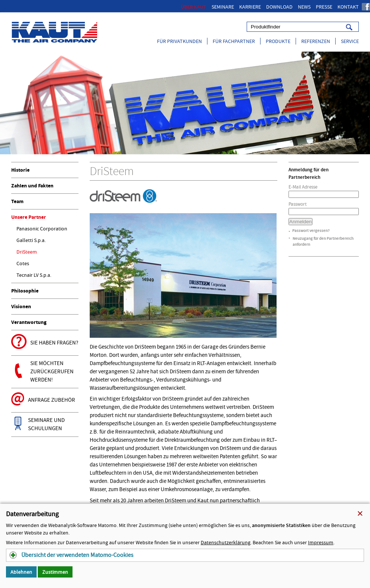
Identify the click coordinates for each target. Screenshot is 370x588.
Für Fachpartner (234, 41)
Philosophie (25, 291)
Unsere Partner (29, 217)
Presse (324, 7)
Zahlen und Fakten (32, 186)
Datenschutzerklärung (226, 542)
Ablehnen (21, 572)
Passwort (297, 204)
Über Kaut (194, 7)
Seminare (223, 7)
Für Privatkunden (179, 41)
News (304, 7)
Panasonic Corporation (42, 229)
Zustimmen (55, 572)
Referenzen (316, 41)
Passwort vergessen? (311, 231)
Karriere (250, 7)
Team (17, 201)
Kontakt (348, 7)
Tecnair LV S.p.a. (34, 275)
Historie (20, 170)
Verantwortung (29, 322)
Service (350, 41)
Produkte (278, 41)
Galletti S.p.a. (31, 240)
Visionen (21, 307)
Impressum (321, 542)
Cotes (23, 263)
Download (279, 7)
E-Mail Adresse (303, 187)
